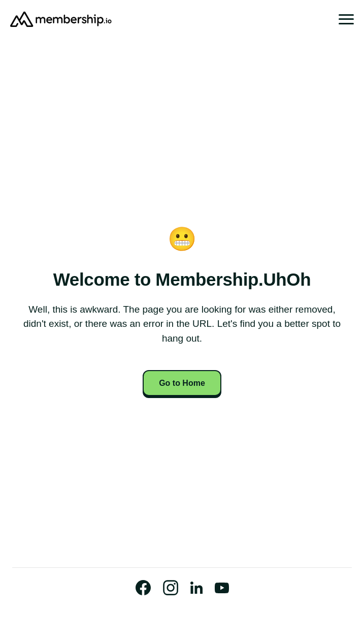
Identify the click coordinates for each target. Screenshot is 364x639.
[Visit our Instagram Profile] (171, 588)
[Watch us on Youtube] (222, 588)
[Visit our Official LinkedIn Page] (196, 588)
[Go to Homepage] (61, 19)
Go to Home (182, 383)
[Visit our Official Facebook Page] (143, 588)
